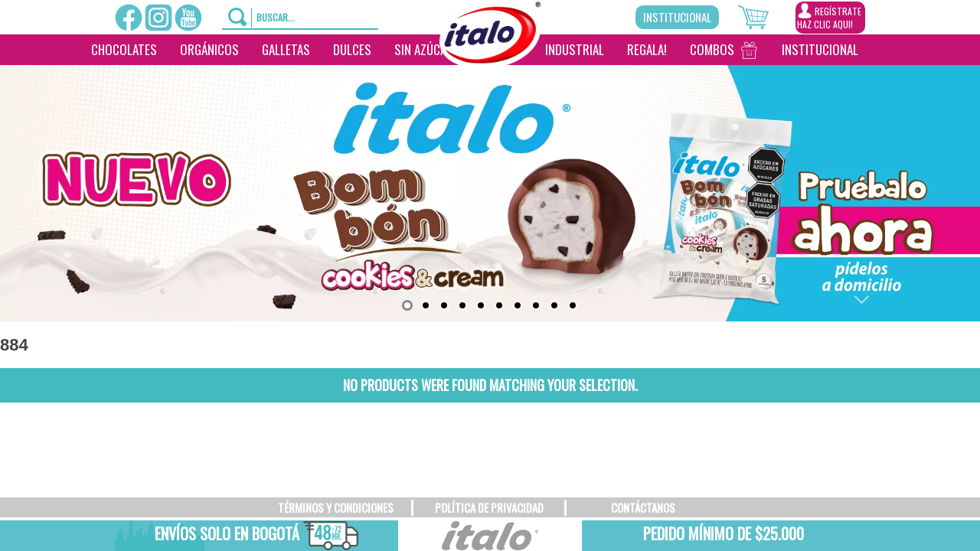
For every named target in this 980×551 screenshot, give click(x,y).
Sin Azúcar (424, 49)
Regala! (647, 49)
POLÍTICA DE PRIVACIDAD (489, 507)
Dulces (352, 49)
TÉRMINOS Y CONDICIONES (336, 507)
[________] (486, 80)
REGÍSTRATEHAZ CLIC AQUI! (829, 17)
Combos (712, 49)
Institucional (677, 17)
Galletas (286, 49)
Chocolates (124, 49)
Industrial (575, 49)
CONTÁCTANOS (643, 507)
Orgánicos (209, 49)
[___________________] (881, 50)
